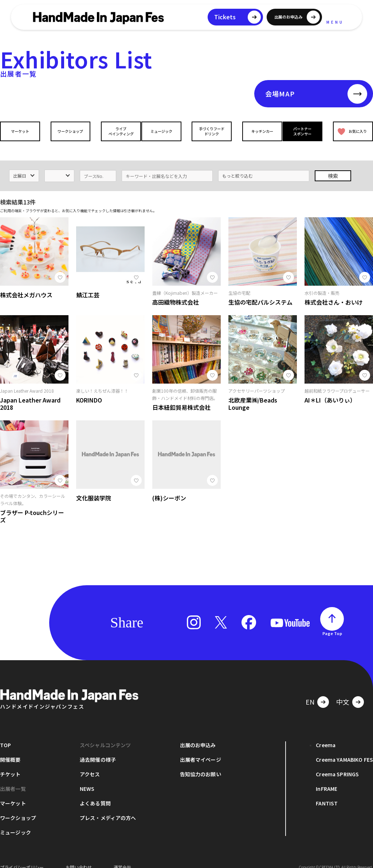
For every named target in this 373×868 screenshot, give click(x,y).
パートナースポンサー (304, 131)
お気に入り (351, 131)
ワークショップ (69, 131)
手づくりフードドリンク (210, 131)
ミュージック (163, 131)
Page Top (332, 623)
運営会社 (122, 857)
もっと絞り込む (237, 165)
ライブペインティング (116, 131)
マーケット (22, 131)
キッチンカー (257, 131)
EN (310, 691)
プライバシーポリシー (22, 857)
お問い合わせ (79, 857)
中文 (343, 691)
